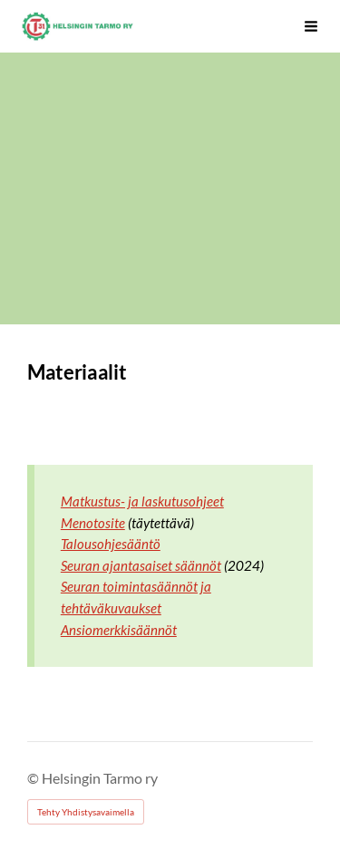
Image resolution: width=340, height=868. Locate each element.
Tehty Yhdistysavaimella (86, 812)
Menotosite (93, 523)
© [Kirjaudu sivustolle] (34, 778)
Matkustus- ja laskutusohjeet (142, 501)
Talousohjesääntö (111, 544)
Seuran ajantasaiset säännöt (141, 565)
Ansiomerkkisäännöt (119, 630)
